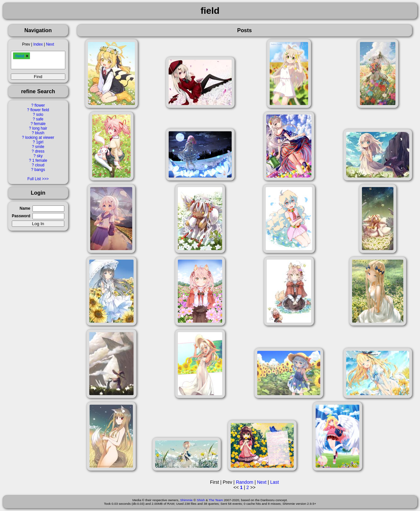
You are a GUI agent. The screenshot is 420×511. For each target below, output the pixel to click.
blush (40, 133)
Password (21, 216)
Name (25, 208)
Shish (201, 500)
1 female (40, 160)
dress (40, 151)
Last (274, 482)
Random (245, 482)
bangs (40, 170)
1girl (40, 142)
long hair (40, 128)
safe (40, 119)
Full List (34, 179)
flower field (40, 110)
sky (40, 156)
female (40, 124)
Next (50, 44)
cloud (40, 165)
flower (40, 105)
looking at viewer (40, 138)
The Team (216, 500)
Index (38, 44)
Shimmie (186, 500)
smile (40, 147)
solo (40, 115)
